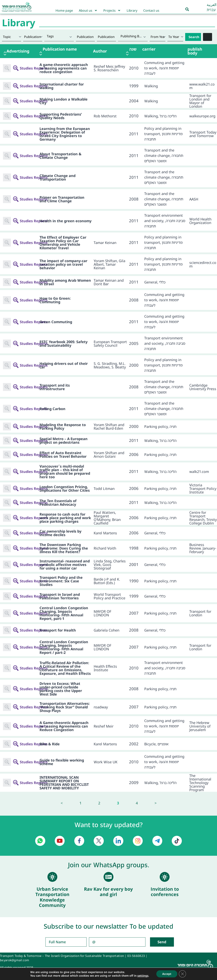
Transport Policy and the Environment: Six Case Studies (61, 581)
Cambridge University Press (203, 387)
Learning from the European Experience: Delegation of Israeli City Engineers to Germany (65, 134)
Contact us (151, 10)
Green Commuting (56, 322)
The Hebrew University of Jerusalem (200, 726)
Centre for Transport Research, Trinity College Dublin (203, 518)
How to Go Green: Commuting (55, 300)
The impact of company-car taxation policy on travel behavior (63, 264)
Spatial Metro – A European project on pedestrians (64, 441)
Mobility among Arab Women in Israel (65, 282)
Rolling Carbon (52, 409)
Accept (167, 974)
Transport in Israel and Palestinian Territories (60, 596)
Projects (112, 10)
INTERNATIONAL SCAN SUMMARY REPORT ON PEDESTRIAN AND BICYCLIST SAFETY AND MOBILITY (64, 783)
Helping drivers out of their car (64, 365)
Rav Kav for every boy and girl (108, 892)
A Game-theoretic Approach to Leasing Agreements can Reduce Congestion (64, 726)
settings (143, 976)
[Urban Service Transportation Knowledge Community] (52, 877)
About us (88, 10)
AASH (194, 199)
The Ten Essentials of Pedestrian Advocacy (58, 503)
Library (132, 10)
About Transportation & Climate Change (60, 156)
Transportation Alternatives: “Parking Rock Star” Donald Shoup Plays (65, 707)
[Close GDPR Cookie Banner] (182, 974)
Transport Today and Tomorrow (203, 134)
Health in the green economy (66, 221)
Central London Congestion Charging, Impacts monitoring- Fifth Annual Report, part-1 (64, 613)
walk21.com (199, 472)
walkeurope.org (202, 116)
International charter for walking (62, 86)
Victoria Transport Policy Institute (203, 489)
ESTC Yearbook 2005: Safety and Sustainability (64, 344)
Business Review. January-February (203, 548)
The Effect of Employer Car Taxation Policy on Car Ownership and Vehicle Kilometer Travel (63, 243)
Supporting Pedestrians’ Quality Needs (61, 116)
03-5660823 (136, 956)
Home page (64, 10)
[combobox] (59, 37)
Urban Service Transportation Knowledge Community (52, 897)
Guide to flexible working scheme (62, 762)
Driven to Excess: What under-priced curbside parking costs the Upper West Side (61, 689)
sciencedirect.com (203, 264)
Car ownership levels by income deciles (60, 533)
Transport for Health (58, 630)
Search (194, 37)
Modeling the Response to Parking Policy (63, 426)
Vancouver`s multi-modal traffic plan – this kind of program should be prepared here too (65, 472)
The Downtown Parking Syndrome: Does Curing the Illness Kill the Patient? (64, 548)
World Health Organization (200, 221)
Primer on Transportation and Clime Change (62, 199)
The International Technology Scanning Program (200, 783)
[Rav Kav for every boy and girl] (108, 877)
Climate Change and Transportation (58, 177)
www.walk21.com (202, 86)
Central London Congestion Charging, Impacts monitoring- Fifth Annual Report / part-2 (64, 647)
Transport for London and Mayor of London (200, 101)
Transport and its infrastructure (55, 387)
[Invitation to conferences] (165, 877)
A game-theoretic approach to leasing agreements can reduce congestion (64, 68)
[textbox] (59, 36)
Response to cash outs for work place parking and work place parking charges (65, 518)
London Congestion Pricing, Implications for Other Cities (65, 489)
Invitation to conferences (165, 892)
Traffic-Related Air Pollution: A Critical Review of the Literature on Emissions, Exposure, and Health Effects (65, 668)
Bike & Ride (50, 744)
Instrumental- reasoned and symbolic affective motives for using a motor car (65, 565)
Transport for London (200, 613)
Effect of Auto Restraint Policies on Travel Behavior (63, 455)
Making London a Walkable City (64, 101)
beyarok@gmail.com (15, 960)
